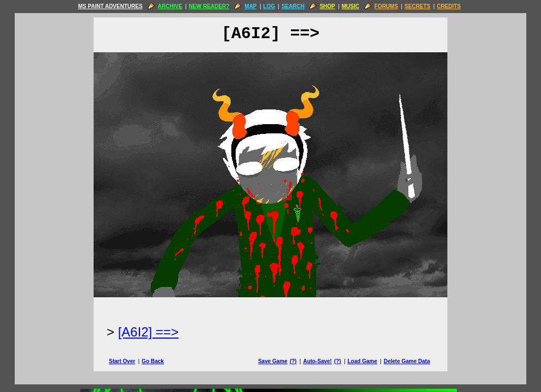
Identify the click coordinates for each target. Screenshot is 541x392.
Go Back (153, 361)
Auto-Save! (318, 361)
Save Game (273, 361)
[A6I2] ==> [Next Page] (148, 332)
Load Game (362, 361)
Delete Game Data (407, 361)
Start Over (122, 361)
